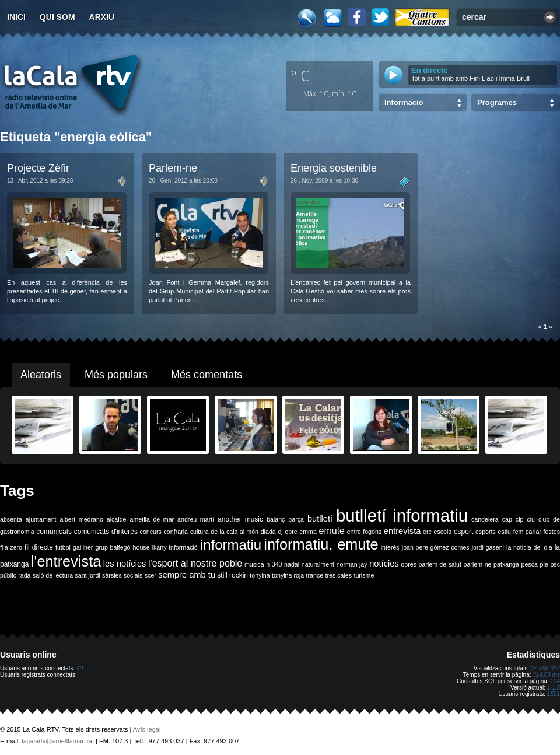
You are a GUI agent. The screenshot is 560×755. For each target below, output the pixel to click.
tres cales (338, 575)
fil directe (39, 547)
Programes (497, 102)
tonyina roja (288, 575)
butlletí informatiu (402, 515)
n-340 (274, 564)
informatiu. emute (321, 544)
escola (442, 532)
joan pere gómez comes (436, 547)
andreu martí (196, 519)
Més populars (116, 375)
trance (315, 575)
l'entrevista (66, 561)
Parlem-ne (173, 168)
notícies (384, 564)
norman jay (352, 564)
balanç (276, 519)
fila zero (11, 547)
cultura (199, 532)
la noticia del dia (529, 547)
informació (183, 547)
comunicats (54, 532)
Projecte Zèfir (38, 168)
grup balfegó (113, 547)
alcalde (117, 519)
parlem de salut (440, 564)
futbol (63, 547)
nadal (292, 564)
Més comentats (206, 375)
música (254, 564)
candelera (485, 519)
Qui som (57, 17)
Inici (16, 17)
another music (240, 519)
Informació (404, 102)
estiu (505, 532)
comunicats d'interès (106, 532)
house (141, 547)
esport (463, 532)
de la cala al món (235, 532)
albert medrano (82, 519)
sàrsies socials (122, 575)
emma (308, 532)
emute (332, 531)
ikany (160, 547)
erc (427, 532)
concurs (151, 532)
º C (300, 75)
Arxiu (102, 17)
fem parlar (527, 532)
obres (409, 564)
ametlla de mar (152, 519)
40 (80, 668)
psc (555, 564)
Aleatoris (41, 375)
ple (544, 564)
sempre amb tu (187, 575)
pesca (530, 564)
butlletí (320, 519)
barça (296, 519)
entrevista (402, 531)
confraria (176, 532)
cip (520, 519)
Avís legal (147, 729)
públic (8, 575)
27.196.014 (545, 668)
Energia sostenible (334, 168)
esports (486, 532)
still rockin (232, 575)
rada (24, 575)
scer (150, 575)
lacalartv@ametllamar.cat (58, 741)
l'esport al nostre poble (195, 563)
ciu (531, 519)
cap (507, 519)
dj (280, 532)
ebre (291, 532)
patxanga (506, 564)
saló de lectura (53, 575)
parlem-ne (478, 564)
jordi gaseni (488, 547)
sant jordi (88, 575)
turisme (364, 575)
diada (268, 532)
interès (390, 547)
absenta (11, 519)
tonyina (260, 575)
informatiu (231, 545)
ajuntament (41, 519)
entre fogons (365, 532)
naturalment (318, 564)
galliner (83, 547)
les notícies (125, 564)
